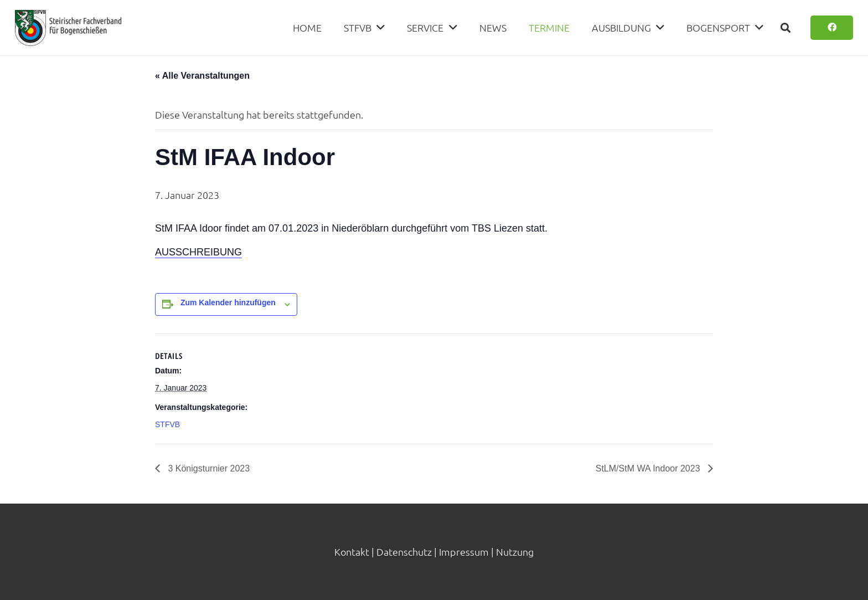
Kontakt (352, 552)
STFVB (167, 424)
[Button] (832, 28)
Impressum (464, 552)
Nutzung (515, 552)
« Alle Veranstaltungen (202, 76)
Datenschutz (404, 552)
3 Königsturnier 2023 (208, 468)
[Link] (68, 28)
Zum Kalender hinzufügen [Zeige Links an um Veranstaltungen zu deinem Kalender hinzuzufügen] (228, 302)
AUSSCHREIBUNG (198, 252)
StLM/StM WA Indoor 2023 (649, 468)
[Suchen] (786, 28)
